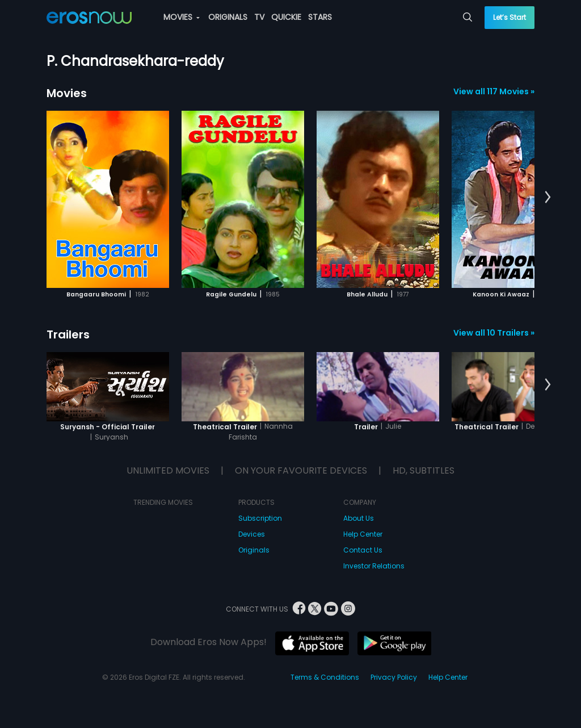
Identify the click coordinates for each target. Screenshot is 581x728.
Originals (254, 550)
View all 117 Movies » (494, 91)
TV (259, 17)
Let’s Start (510, 17)
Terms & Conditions (325, 677)
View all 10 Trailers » (494, 333)
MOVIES (182, 17)
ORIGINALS (228, 17)
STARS (320, 17)
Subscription (260, 518)
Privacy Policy (394, 677)
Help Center (363, 534)
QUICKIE (286, 17)
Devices (252, 534)
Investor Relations (374, 566)
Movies (67, 93)
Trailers (68, 334)
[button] (548, 198)
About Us (359, 518)
